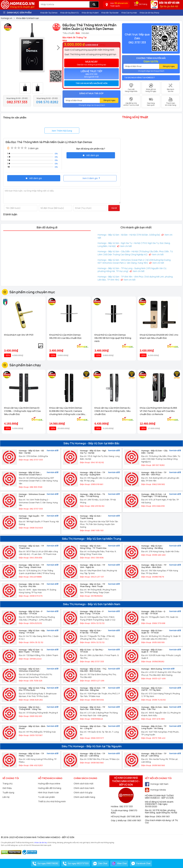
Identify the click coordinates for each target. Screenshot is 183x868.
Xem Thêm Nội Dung (62, 131)
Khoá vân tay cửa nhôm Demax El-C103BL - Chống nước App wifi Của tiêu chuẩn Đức (22, 411)
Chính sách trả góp (83, 792)
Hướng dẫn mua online (49, 783)
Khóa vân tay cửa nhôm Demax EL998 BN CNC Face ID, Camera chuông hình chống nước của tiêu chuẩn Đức (67, 411)
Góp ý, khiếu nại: (119, 820)
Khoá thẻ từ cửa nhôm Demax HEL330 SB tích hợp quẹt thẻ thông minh (113, 338)
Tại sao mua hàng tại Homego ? (140, 78)
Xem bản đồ (52, 451)
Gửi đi (114, 208)
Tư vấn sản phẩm (46, 797)
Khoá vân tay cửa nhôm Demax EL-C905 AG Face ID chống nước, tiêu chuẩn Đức (113, 411)
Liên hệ (6, 797)
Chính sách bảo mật (84, 783)
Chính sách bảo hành (84, 788)
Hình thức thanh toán (48, 792)
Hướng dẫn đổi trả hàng (50, 788)
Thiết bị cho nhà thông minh (52, 801)
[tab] (91, 83)
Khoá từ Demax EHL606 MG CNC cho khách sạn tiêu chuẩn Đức (159, 336)
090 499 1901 (134, 820)
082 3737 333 (126, 806)
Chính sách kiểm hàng (84, 797)
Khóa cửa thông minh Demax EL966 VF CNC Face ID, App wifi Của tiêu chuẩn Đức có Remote (158, 411)
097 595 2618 (134, 816)
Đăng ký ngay (110, 100)
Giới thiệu (7, 788)
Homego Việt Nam (157, 784)
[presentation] (59, 49)
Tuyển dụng (8, 792)
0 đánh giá (33, 148)
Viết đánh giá (91, 155)
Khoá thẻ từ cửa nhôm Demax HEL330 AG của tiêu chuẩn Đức (65, 336)
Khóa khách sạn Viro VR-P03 (19, 335)
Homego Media (155, 790)
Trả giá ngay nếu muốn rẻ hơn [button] (91, 83)
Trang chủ (7, 783)
